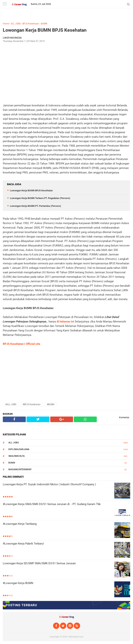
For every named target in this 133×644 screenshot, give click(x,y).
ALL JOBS (16, 24)
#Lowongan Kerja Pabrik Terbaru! (23, 544)
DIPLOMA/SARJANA (19, 449)
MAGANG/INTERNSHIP (20, 469)
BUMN (44, 24)
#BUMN (51, 404)
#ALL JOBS (11, 404)
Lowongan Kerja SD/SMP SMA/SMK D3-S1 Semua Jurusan (39, 563)
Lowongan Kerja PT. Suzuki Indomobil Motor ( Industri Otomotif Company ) (49, 484)
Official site (33, 344)
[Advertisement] (66, 73)
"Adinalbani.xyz (76, 637)
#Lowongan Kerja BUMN (18, 583)
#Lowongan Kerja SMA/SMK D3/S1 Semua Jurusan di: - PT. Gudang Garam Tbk (52, 504)
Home (6, 24)
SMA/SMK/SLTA (17, 456)
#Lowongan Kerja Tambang (20, 524)
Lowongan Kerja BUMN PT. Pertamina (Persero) (35, 206)
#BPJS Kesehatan (32, 404)
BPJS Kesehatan (31, 24)
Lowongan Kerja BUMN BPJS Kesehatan (45, 30)
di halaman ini (65, 322)
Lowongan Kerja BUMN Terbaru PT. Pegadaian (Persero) (40, 198)
